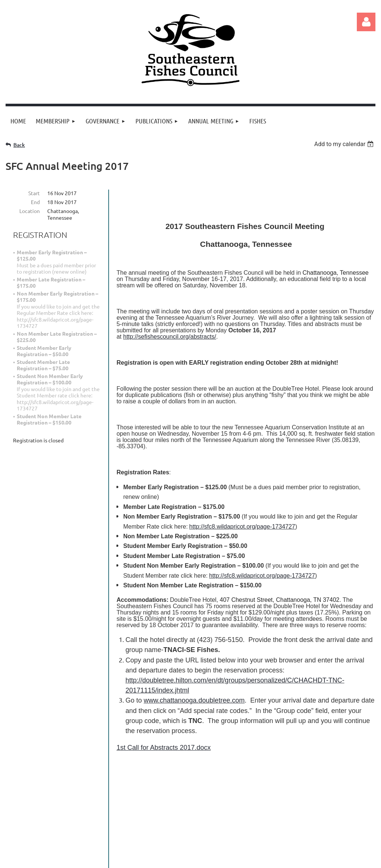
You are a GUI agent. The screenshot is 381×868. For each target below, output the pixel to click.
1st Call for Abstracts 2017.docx (164, 748)
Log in (366, 22)
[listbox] (345, 144)
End (35, 202)
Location (30, 211)
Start (34, 193)
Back (19, 145)
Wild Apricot (287, 859)
